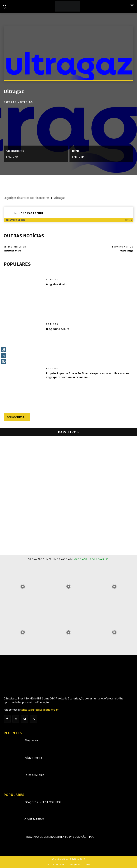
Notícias (52, 280)
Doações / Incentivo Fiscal (43, 802)
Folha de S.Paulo (34, 775)
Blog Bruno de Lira (58, 329)
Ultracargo (127, 251)
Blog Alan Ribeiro (57, 284)
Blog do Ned (32, 740)
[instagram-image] (23, 586)
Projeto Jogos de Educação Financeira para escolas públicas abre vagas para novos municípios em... (87, 375)
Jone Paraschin (31, 213)
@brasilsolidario (92, 559)
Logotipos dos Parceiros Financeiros (26, 198)
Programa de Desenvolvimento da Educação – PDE (59, 837)
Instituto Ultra (12, 251)
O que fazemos (34, 819)
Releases (52, 368)
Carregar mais (17, 417)
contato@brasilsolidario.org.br (40, 710)
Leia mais (12, 157)
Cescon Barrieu (15, 151)
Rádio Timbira (33, 757)
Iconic (76, 151)
